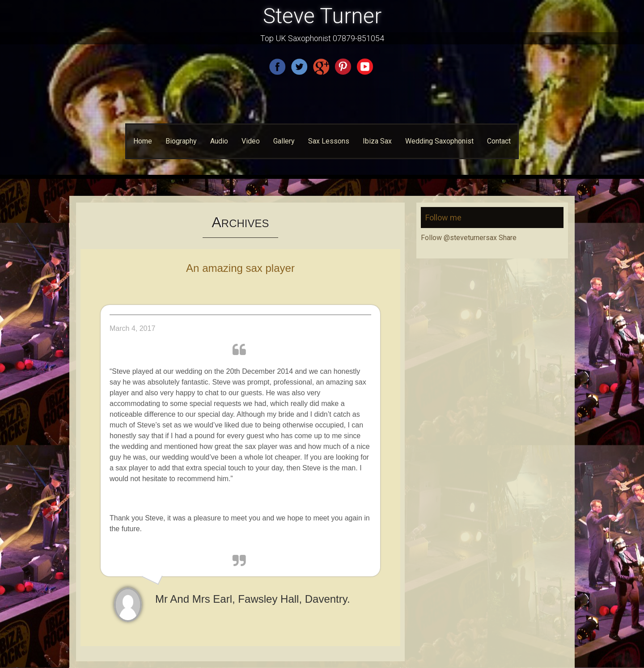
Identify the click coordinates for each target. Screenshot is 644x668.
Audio (219, 141)
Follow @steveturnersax (459, 238)
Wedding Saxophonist (439, 141)
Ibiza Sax (377, 141)
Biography (181, 141)
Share (508, 238)
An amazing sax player (240, 268)
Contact (499, 141)
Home (143, 141)
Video (251, 141)
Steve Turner (322, 16)
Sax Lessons (329, 141)
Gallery (284, 141)
